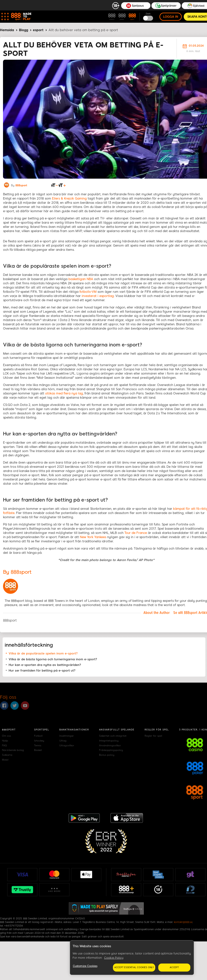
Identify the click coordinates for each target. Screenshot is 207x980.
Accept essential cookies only (134, 967)
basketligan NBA (81, 279)
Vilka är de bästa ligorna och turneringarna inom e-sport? (53, 659)
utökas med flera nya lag (64, 393)
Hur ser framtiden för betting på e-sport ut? (42, 671)
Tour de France (136, 533)
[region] (132, 958)
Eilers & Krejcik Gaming (69, 199)
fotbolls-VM (88, 292)
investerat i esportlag (98, 296)
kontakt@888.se (183, 922)
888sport (21, 185)
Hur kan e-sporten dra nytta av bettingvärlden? (45, 665)
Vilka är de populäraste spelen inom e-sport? (43, 653)
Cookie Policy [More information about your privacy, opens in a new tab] (114, 958)
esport (38, 30)
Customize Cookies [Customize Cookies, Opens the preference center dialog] (85, 966)
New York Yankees (93, 537)
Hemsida (7, 30)
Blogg (24, 30)
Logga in (171, 17)
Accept (174, 967)
